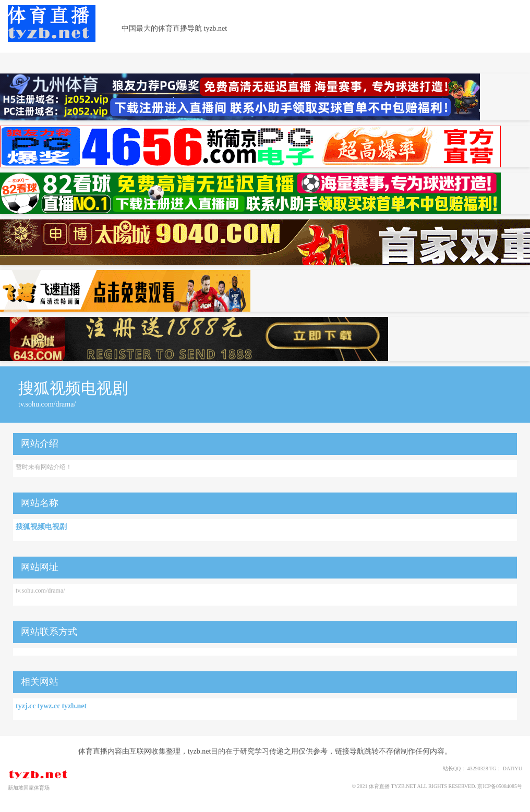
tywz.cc (49, 706)
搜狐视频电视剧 (41, 527)
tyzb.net (74, 706)
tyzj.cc (26, 706)
